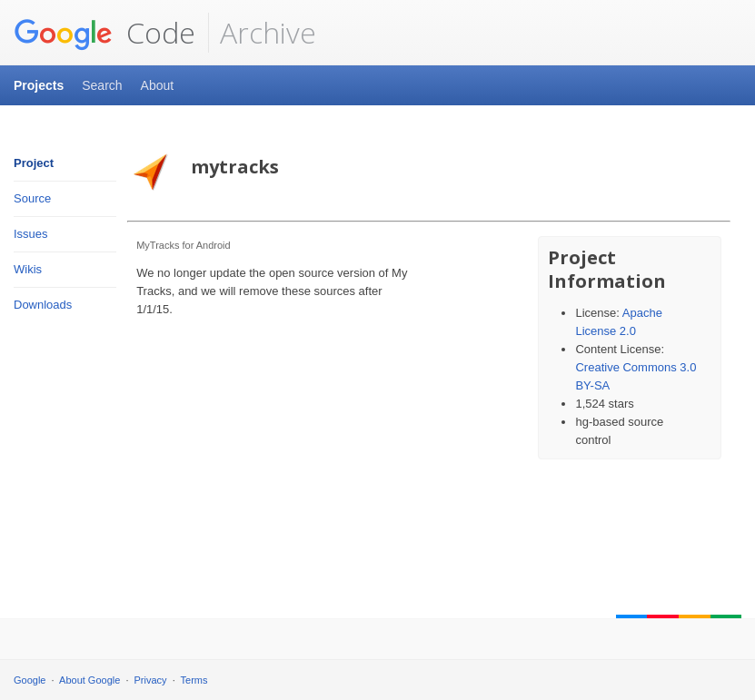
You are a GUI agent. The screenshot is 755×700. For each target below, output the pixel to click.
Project (34, 163)
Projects (39, 85)
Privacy (151, 680)
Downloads (43, 305)
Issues (31, 234)
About (158, 85)
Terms (194, 680)
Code (104, 33)
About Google (89, 680)
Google (30, 680)
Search (102, 85)
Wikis (28, 269)
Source (32, 198)
